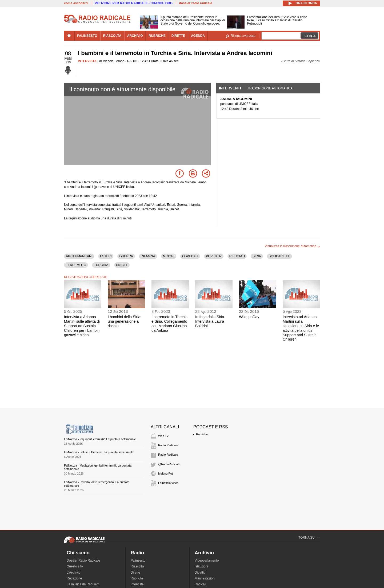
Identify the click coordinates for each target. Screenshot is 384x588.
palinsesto (87, 36)
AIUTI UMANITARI (79, 256)
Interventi (230, 88)
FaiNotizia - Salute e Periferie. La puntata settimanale (99, 452)
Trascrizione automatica (270, 88)
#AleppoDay (249, 317)
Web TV (163, 436)
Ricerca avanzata (243, 36)
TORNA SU (307, 538)
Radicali (200, 584)
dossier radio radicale (195, 3)
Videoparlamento (207, 561)
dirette (178, 36)
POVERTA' (214, 256)
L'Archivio (74, 573)
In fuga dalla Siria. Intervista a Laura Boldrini (210, 321)
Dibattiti (200, 573)
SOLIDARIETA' (280, 256)
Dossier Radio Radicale (83, 561)
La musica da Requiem (83, 584)
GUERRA (126, 256)
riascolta (112, 36)
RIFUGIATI (237, 256)
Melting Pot (165, 473)
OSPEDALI (190, 256)
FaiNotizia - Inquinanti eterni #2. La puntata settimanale (100, 439)
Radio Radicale (168, 445)
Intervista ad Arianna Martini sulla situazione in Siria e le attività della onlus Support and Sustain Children (301, 328)
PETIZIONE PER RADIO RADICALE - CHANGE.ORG (134, 3)
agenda (198, 36)
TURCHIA (101, 265)
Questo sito (75, 566)
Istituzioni (201, 566)
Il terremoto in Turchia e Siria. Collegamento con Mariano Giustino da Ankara (169, 323)
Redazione (74, 578)
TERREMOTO (76, 265)
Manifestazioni (205, 578)
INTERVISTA (87, 61)
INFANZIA (148, 256)
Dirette (135, 573)
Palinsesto (138, 561)
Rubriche (202, 434)
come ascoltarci (76, 3)
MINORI (169, 256)
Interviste (137, 584)
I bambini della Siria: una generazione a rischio (125, 321)
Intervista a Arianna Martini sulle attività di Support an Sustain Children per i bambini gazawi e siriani (82, 326)
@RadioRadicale (169, 464)
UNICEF (122, 265)
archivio (135, 36)
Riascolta (137, 566)
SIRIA (257, 256)
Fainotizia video (168, 483)
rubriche (157, 36)
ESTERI (106, 256)
